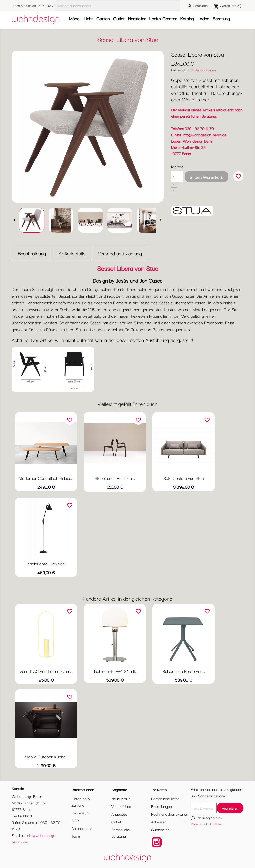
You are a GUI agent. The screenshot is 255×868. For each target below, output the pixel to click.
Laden (203, 18)
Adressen (159, 822)
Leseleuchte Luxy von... (46, 564)
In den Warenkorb (206, 177)
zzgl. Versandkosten (202, 70)
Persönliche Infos (165, 798)
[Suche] (118, 6)
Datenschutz (82, 828)
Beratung (221, 18)
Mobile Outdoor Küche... (46, 756)
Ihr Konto (159, 789)
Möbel (75, 18)
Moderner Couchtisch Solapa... (46, 478)
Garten (103, 18)
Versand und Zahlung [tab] (120, 253)
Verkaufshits (121, 806)
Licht (88, 18)
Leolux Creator (163, 18)
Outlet (119, 18)
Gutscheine (160, 829)
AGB (75, 820)
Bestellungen (161, 806)
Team (76, 836)
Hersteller (137, 18)
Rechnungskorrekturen (170, 814)
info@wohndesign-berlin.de (204, 135)
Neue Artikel (121, 798)
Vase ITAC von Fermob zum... (46, 671)
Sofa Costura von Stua (184, 478)
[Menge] (177, 177)
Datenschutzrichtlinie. (206, 824)
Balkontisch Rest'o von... (184, 671)
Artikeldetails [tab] (72, 253)
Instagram (157, 842)
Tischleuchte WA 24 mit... (115, 671)
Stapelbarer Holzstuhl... (115, 478)
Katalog (187, 18)
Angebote (119, 814)
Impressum (81, 813)
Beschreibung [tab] (32, 253)
